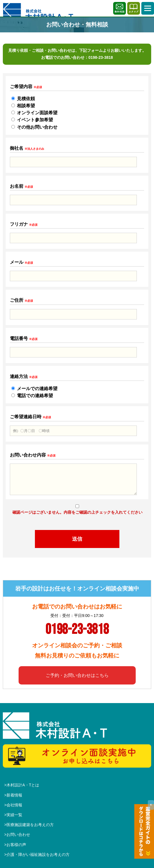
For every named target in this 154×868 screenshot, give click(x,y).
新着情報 (14, 795)
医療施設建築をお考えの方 (30, 825)
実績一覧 (14, 815)
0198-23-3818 (101, 57)
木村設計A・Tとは (23, 785)
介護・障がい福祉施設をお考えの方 (38, 854)
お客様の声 (16, 845)
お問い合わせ (18, 835)
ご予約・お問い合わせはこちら (77, 675)
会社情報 (14, 805)
